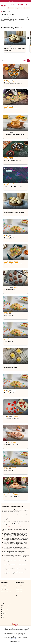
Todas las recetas (6, 12)
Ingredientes (18, 595)
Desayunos (3, 608)
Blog (19, 8)
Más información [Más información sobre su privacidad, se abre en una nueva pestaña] (13, 639)
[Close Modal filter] (28, 61)
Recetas (11, 8)
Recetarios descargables (6, 591)
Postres (3, 616)
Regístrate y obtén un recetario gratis (15, 1)
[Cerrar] (29, 628)
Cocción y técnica (19, 589)
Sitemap (3, 595)
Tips (16, 587)
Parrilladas (3, 612)
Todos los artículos (19, 585)
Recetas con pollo (5, 610)
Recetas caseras (19, 591)
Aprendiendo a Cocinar (20, 593)
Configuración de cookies (15, 641)
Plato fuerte (3, 614)
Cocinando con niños (20, 599)
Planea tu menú (4, 593)
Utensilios (17, 597)
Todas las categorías (5, 606)
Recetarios (27, 8)
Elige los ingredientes (6, 589)
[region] (15, 635)
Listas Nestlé (4, 587)
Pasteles (3, 618)
